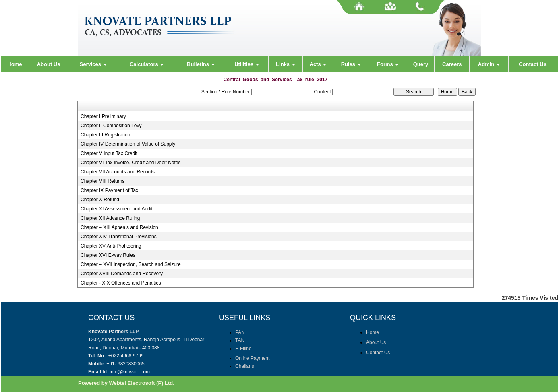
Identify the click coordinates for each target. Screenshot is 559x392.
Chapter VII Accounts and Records (118, 172)
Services (93, 64)
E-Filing (243, 349)
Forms (388, 64)
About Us (49, 64)
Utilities (247, 64)
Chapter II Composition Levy (111, 126)
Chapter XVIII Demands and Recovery (122, 274)
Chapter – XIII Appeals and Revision (119, 227)
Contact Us (533, 64)
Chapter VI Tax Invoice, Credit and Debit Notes (131, 163)
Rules (351, 64)
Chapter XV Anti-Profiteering (111, 246)
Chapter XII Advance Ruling (110, 218)
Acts (318, 64)
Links (286, 64)
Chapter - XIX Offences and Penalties (121, 283)
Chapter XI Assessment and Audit (117, 209)
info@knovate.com (130, 372)
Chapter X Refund (100, 200)
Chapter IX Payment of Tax (109, 190)
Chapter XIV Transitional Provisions (119, 237)
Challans (245, 366)
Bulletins (201, 64)
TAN (240, 340)
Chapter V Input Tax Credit (109, 153)
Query (421, 64)
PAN (240, 332)
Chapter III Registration (105, 135)
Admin (489, 64)
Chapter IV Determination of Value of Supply (128, 144)
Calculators (147, 64)
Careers (452, 64)
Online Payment (252, 358)
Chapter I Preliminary (103, 116)
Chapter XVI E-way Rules (108, 255)
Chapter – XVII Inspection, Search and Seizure (131, 264)
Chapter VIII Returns (102, 181)
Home (14, 64)
